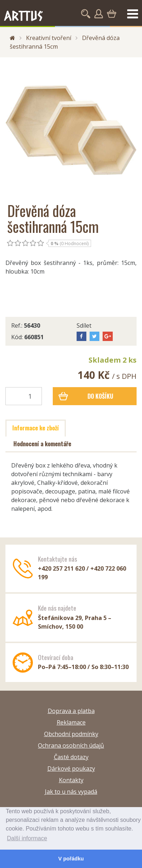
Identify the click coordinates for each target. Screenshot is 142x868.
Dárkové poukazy (71, 769)
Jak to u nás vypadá (71, 792)
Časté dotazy (71, 757)
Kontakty (71, 780)
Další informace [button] (27, 838)
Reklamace (71, 722)
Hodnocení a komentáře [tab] (42, 444)
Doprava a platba (71, 711)
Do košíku (86, 396)
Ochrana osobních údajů (71, 745)
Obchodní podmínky (71, 734)
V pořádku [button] (71, 859)
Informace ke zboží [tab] (36, 428)
